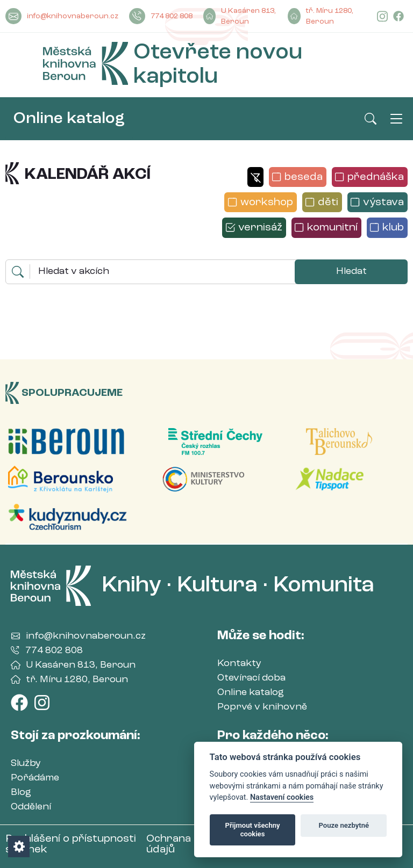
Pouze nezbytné (344, 825)
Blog (21, 792)
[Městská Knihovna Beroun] (86, 65)
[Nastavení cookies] (19, 847)
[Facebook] (398, 16)
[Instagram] (382, 16)
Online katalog (69, 119)
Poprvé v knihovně (262, 707)
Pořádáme (35, 778)
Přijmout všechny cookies (253, 830)
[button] (255, 177)
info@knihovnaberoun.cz (62, 16)
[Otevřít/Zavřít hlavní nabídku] (396, 119)
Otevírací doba (251, 678)
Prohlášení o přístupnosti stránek (71, 844)
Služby (26, 763)
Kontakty (239, 663)
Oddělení (31, 807)
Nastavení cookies (282, 797)
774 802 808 (161, 16)
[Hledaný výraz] (163, 272)
